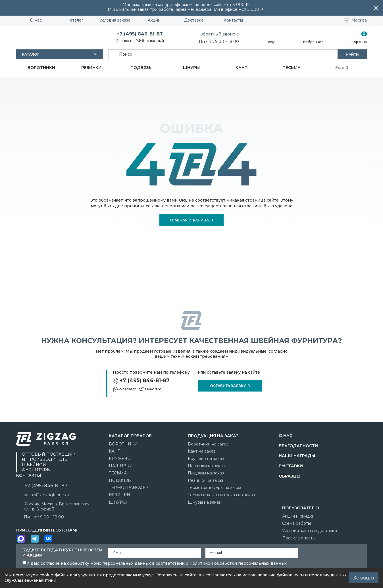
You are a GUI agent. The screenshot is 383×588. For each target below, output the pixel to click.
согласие (50, 563)
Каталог (31, 54)
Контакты (29, 475)
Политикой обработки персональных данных (238, 563)
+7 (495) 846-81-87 (140, 34)
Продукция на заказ (213, 436)
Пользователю (300, 508)
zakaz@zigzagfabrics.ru (47, 495)
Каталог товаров (130, 436)
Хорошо (364, 578)
